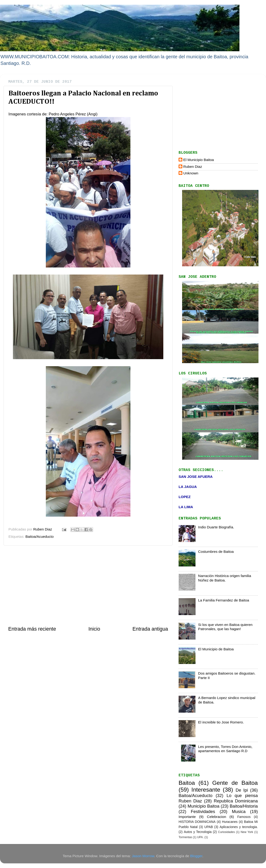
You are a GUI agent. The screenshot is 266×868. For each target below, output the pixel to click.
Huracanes (230, 822)
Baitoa (187, 783)
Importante (187, 817)
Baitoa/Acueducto (39, 536)
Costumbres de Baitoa (216, 552)
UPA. (200, 837)
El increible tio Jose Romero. (221, 722)
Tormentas (185, 837)
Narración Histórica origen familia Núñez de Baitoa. (225, 578)
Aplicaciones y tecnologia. (239, 827)
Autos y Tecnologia (198, 832)
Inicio (94, 629)
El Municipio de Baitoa (216, 649)
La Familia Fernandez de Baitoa (224, 600)
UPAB (208, 827)
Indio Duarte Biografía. (216, 527)
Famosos (244, 817)
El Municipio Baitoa (199, 160)
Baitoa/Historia (244, 806)
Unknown (191, 173)
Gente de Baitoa (235, 783)
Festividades (203, 811)
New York (247, 832)
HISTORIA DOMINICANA (197, 822)
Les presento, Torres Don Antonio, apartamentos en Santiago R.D (225, 749)
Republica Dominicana (236, 801)
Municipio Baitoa (203, 806)
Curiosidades (226, 832)
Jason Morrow (143, 856)
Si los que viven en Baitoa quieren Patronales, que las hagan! (225, 627)
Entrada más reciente (32, 629)
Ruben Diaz (193, 167)
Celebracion (217, 817)
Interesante (206, 790)
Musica (239, 811)
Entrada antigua (150, 629)
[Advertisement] (88, 586)
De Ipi (242, 790)
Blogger (196, 856)
